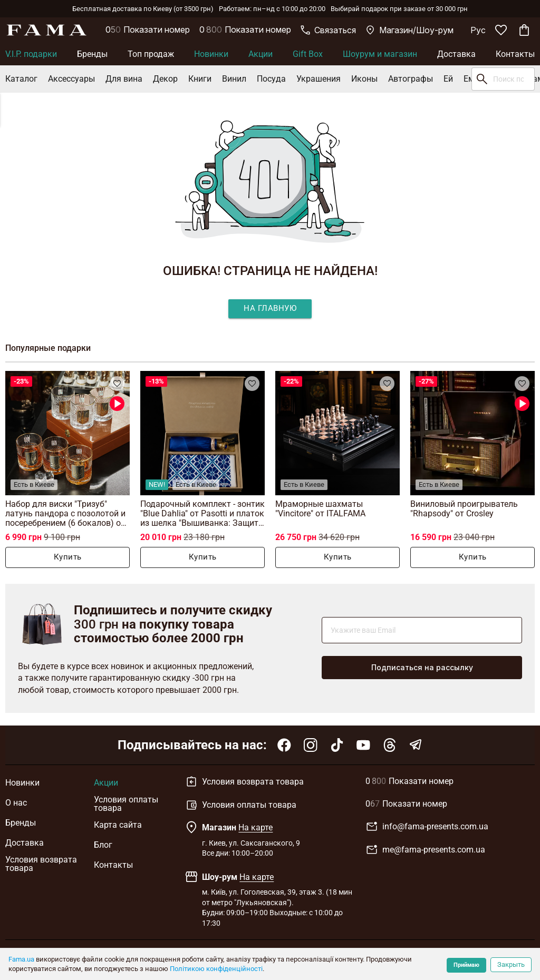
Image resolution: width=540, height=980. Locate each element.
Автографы (411, 79)
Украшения (319, 79)
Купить (68, 557)
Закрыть (511, 964)
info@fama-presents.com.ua (427, 827)
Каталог (21, 79)
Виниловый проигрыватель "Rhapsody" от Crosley (464, 509)
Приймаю (466, 965)
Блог (103, 845)
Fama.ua (21, 959)
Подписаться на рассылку (422, 667)
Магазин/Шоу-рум (409, 30)
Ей (448, 79)
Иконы (364, 79)
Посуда (271, 79)
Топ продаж (151, 54)
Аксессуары (71, 79)
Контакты (515, 54)
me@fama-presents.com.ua (425, 850)
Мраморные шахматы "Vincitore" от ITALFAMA (320, 509)
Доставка (456, 54)
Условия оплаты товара (126, 804)
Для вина (124, 79)
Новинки (211, 54)
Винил (234, 79)
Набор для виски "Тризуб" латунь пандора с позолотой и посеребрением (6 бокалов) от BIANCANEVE (65, 513)
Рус (478, 30)
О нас (16, 803)
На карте (255, 827)
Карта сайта (118, 825)
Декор (165, 79)
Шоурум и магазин (380, 54)
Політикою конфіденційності (216, 969)
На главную (270, 308)
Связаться (328, 30)
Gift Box (308, 54)
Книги (200, 79)
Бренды (92, 54)
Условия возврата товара (41, 864)
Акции (261, 54)
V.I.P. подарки (31, 54)
